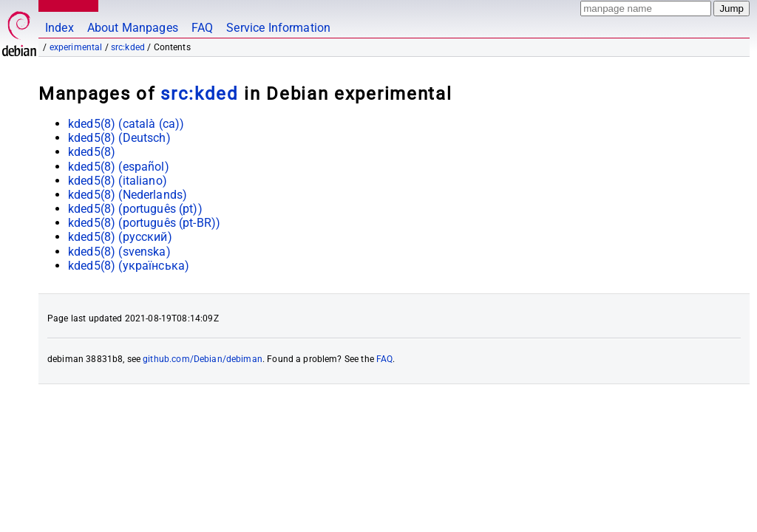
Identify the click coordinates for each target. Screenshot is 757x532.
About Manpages (133, 28)
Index (60, 28)
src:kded (128, 47)
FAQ (202, 28)
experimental (76, 47)
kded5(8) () (126, 124)
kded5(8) (92, 152)
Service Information (278, 28)
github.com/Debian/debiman (203, 359)
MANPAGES (66, 6)
